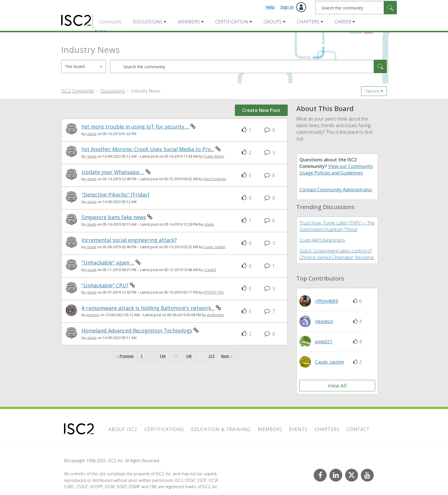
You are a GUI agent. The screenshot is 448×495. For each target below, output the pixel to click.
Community (110, 22)
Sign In (287, 7)
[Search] (356, 8)
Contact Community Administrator (336, 190)
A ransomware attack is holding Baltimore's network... (148, 308)
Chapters (308, 22)
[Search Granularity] (84, 66)
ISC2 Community (78, 91)
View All (337, 386)
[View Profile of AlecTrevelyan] (215, 179)
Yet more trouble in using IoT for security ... (135, 127)
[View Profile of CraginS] (210, 270)
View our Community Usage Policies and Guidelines (336, 170)
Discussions (148, 22)
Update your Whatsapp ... (113, 172)
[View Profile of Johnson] (93, 315)
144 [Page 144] (162, 356)
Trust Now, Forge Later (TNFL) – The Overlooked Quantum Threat (337, 226)
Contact (358, 429)
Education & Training (221, 429)
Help (270, 7)
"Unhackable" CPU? (105, 285)
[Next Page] (227, 356)
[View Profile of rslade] (91, 134)
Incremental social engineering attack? (129, 240)
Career (343, 22)
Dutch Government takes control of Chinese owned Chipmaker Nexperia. (337, 254)
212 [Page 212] (212, 356)
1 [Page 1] (142, 356)
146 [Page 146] (189, 356)
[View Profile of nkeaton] (324, 321)
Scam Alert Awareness (322, 240)
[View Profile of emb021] (324, 342)
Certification (232, 22)
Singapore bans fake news (114, 217)
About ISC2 (123, 429)
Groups (273, 22)
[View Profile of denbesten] (215, 315)
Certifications (164, 429)
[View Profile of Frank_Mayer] (214, 156)
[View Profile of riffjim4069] (327, 301)
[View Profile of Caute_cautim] (215, 247)
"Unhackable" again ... (108, 263)
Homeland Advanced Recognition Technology (137, 331)
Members (189, 22)
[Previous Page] (125, 356)
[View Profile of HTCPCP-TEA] (214, 292)
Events (298, 429)
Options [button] (372, 91)
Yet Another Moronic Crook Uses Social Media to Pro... (148, 149)
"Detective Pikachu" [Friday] (115, 195)
